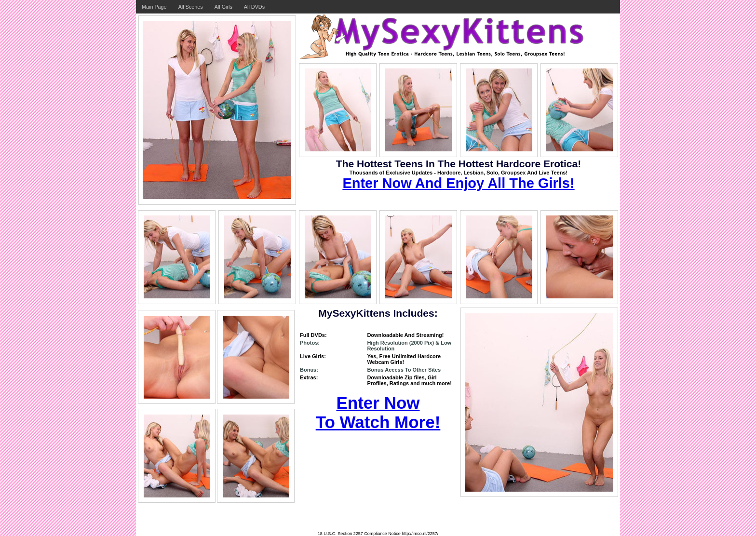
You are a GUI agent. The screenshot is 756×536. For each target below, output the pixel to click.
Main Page (154, 7)
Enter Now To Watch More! (378, 412)
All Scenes (191, 7)
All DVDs (254, 7)
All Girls (223, 7)
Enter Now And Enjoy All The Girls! (458, 183)
